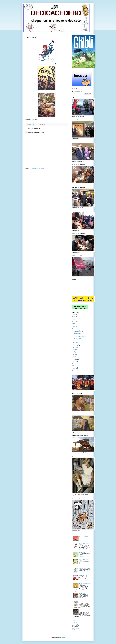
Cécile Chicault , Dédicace (84, 568)
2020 (75, 325)
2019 (75, 327)
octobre (76, 344)
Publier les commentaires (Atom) (37, 168)
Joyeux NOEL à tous (78, 333)
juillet (76, 349)
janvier (76, 360)
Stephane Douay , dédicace (80, 331)
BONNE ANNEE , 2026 (84, 536)
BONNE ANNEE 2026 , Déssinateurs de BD (84, 610)
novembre (77, 342)
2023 (75, 320)
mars (76, 356)
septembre (77, 346)
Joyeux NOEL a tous (83, 576)
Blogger (63, 637)
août (75, 348)
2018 (75, 329)
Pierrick (75, 622)
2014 (75, 367)
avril (75, 355)
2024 (75, 318)
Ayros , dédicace (78, 338)
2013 (75, 369)
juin (75, 351)
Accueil (46, 166)
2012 (75, 370)
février (76, 358)
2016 (75, 364)
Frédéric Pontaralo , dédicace (80, 337)
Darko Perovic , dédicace (79, 340)
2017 (75, 362)
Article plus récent (29, 166)
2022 (75, 322)
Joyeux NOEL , (82, 552)
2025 (75, 316)
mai (75, 353)
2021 (75, 323)
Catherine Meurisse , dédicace (80, 335)
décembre (77, 330)
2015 (75, 365)
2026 (75, 315)
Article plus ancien (64, 166)
